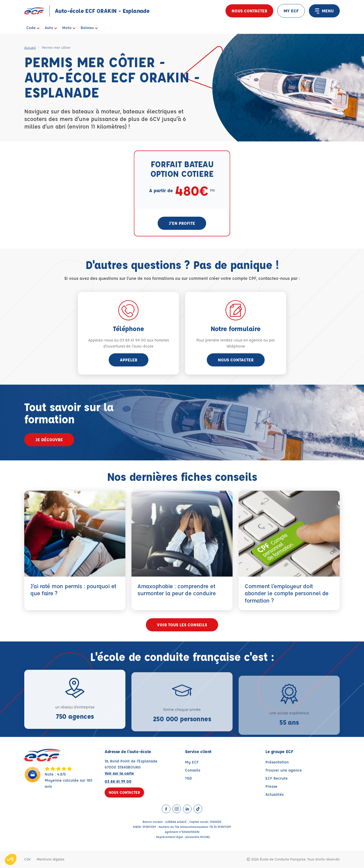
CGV (27, 859)
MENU (324, 11)
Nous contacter (249, 11)
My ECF (192, 762)
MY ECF (291, 11)
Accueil (30, 47)
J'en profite (182, 223)
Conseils (193, 770)
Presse (271, 787)
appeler (129, 360)
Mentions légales (51, 859)
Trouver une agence (284, 770)
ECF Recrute (277, 778)
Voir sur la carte (119, 773)
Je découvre (49, 440)
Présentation (277, 762)
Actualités (275, 795)
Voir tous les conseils (182, 625)
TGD (188, 778)
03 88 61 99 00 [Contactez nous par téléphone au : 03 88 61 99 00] (118, 782)
